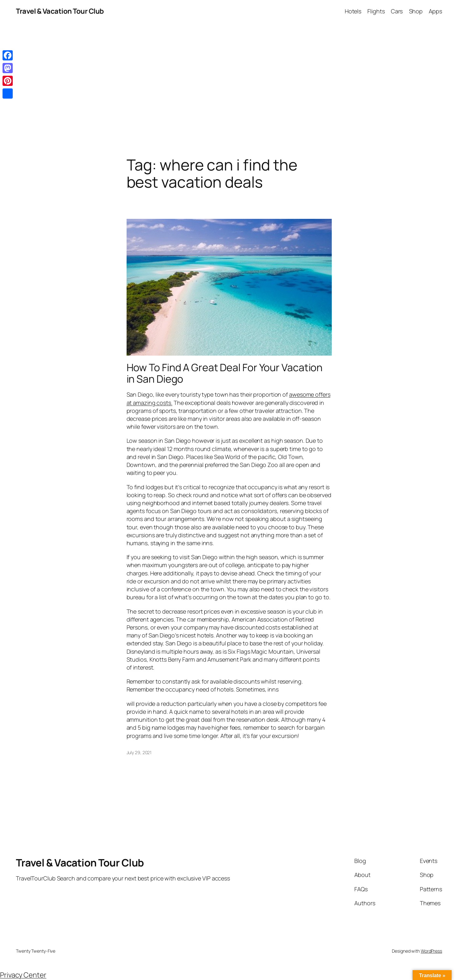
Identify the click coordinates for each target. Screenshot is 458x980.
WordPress (431, 951)
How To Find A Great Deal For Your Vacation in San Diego (225, 373)
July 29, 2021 (139, 752)
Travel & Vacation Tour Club (60, 11)
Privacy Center (23, 975)
